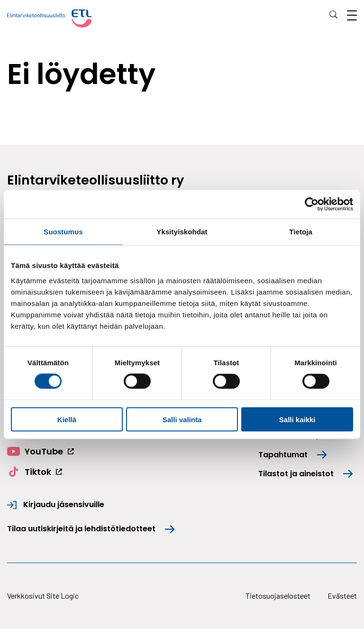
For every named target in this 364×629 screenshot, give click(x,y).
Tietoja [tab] (301, 232)
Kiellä (67, 419)
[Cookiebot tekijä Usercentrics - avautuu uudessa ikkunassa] (312, 204)
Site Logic (63, 596)
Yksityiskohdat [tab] (182, 232)
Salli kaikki (297, 419)
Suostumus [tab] (63, 232)
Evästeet (342, 596)
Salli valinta (182, 419)
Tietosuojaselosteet (278, 596)
